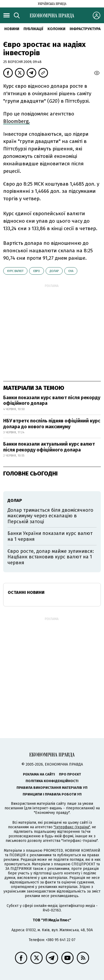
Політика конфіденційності (52, 781)
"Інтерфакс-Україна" (72, 827)
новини (12, 29)
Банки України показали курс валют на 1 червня (50, 536)
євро (37, 271)
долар (54, 271)
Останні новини (26, 592)
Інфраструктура (85, 29)
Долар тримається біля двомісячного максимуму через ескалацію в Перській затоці (50, 516)
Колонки (56, 29)
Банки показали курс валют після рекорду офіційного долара (52, 401)
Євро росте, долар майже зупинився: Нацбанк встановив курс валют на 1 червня (51, 557)
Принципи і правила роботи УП (52, 794)
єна (71, 271)
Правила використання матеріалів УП (52, 788)
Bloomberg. (17, 121)
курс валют (15, 271)
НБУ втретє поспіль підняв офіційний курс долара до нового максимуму (52, 424)
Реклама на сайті (39, 774)
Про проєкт (70, 774)
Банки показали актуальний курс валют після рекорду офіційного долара (49, 447)
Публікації (33, 29)
